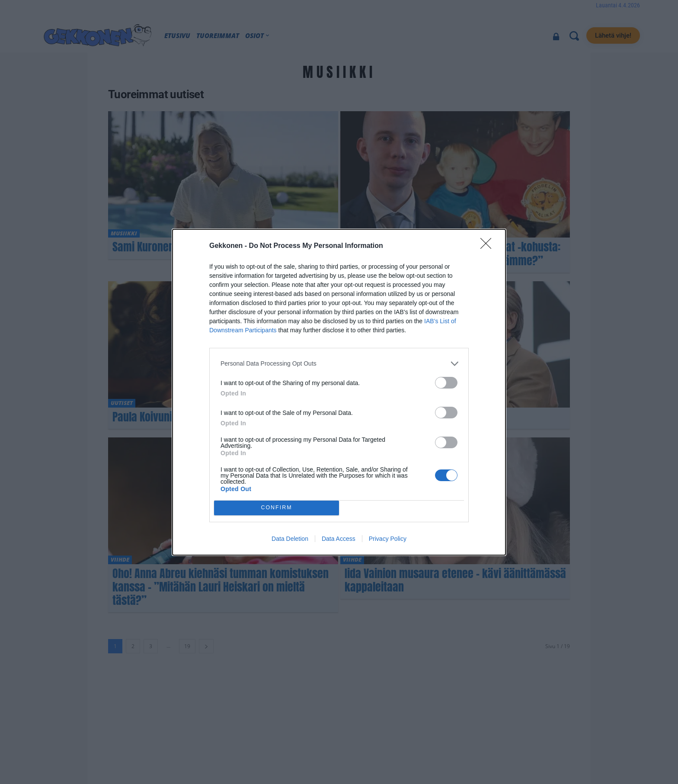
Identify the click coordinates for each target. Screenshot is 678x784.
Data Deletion (290, 539)
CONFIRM (277, 508)
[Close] (489, 246)
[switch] (446, 383)
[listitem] (339, 364)
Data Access (339, 539)
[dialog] (339, 392)
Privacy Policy (388, 539)
